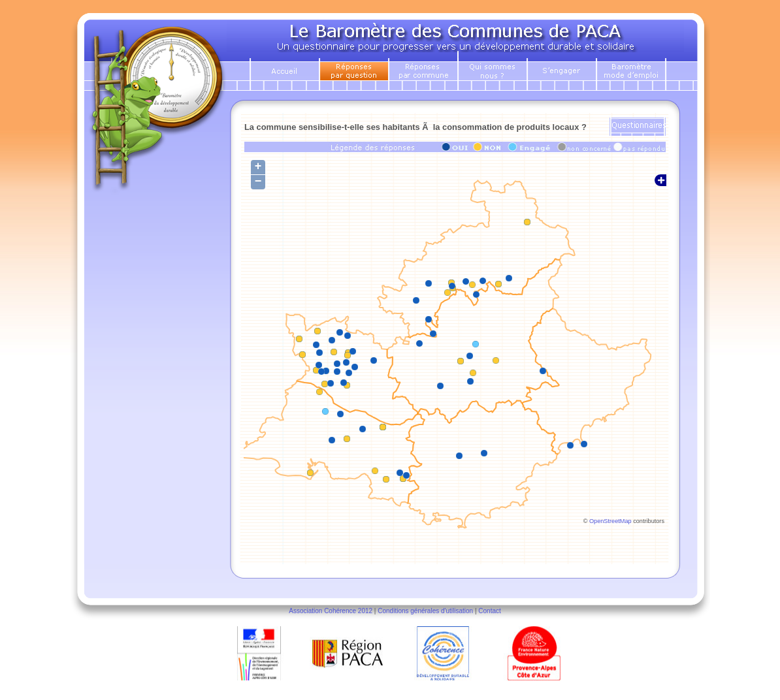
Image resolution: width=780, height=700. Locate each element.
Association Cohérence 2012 (331, 611)
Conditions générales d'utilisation (425, 611)
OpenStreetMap (610, 521)
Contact (489, 611)
